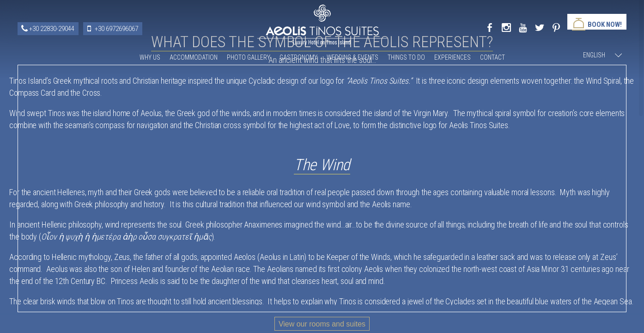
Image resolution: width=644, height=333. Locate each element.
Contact (492, 57)
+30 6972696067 (116, 29)
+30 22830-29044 (52, 29)
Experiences (453, 57)
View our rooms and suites (322, 324)
